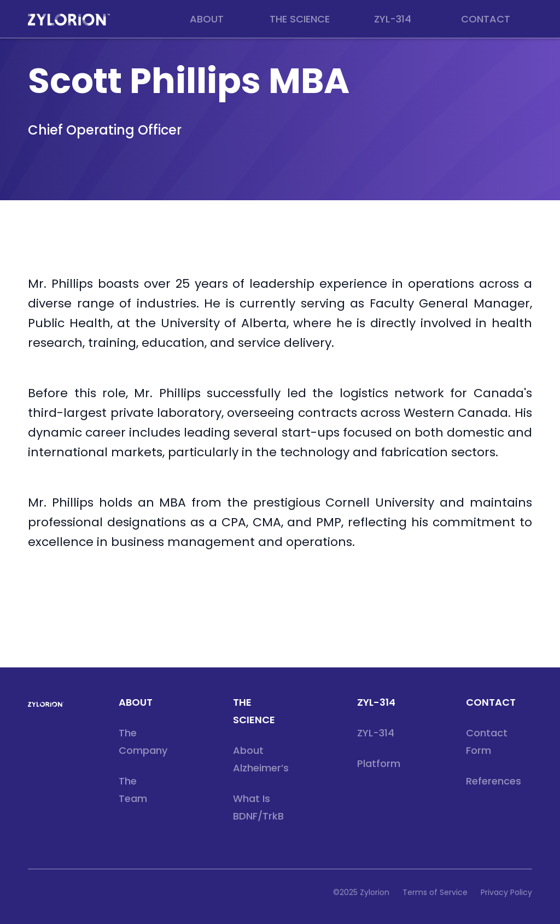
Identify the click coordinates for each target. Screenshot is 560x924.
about (136, 702)
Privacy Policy (506, 892)
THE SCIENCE (254, 711)
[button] (207, 19)
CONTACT (491, 702)
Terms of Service (435, 892)
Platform (379, 763)
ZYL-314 (376, 702)
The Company (143, 742)
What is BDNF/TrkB (258, 807)
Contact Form (487, 742)
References (494, 781)
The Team (133, 790)
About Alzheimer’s (261, 759)
